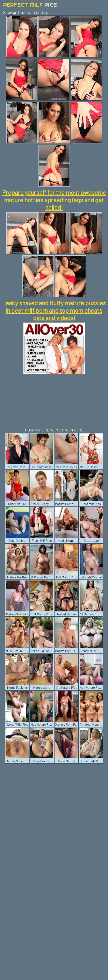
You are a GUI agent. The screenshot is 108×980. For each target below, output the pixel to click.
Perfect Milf (30, 5)
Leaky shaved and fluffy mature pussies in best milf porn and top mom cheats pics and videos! (54, 310)
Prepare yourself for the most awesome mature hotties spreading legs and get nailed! (54, 200)
